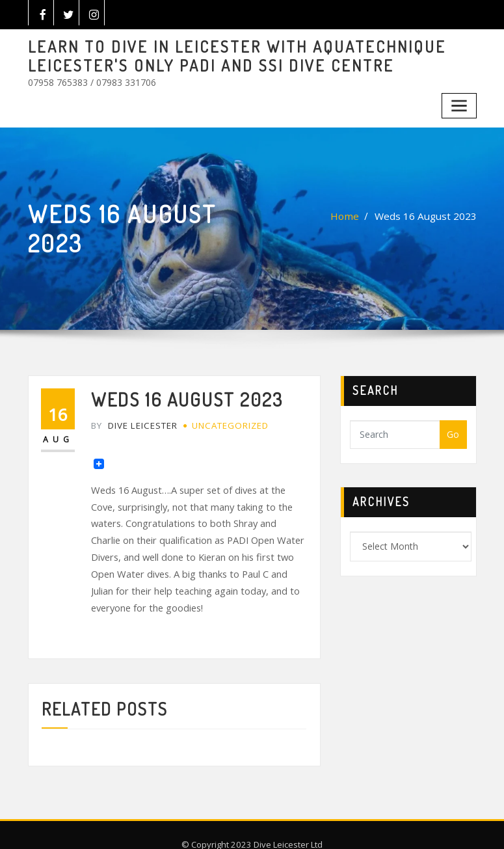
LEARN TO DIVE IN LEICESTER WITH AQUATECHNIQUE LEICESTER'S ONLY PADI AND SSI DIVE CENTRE (220, 54)
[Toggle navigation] (460, 101)
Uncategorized (226, 417)
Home (356, 210)
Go (453, 428)
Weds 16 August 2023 (431, 210)
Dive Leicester (132, 417)
